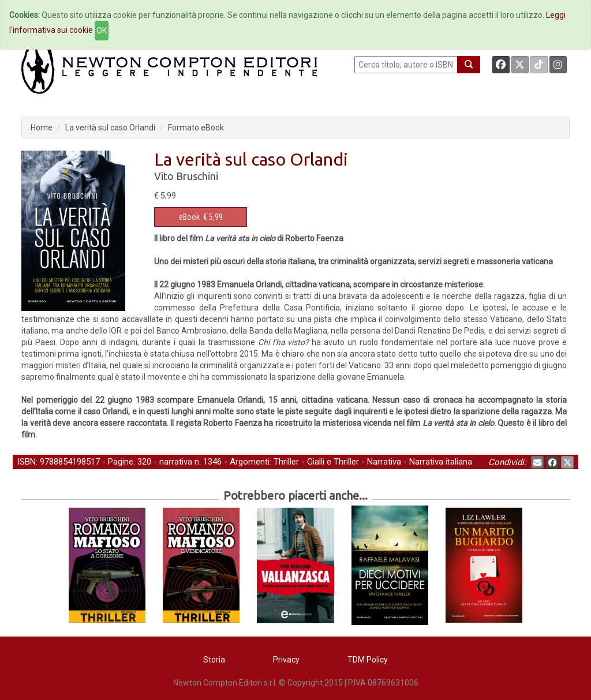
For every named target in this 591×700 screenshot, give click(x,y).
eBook (189, 217)
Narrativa (384, 462)
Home (42, 128)
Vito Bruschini (186, 176)
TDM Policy (368, 660)
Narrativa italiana (441, 462)
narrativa (176, 462)
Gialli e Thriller (333, 462)
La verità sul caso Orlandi (110, 128)
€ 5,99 (201, 217)
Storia (214, 660)
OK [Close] (102, 31)
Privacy (286, 660)
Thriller (286, 462)
